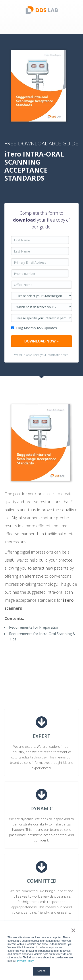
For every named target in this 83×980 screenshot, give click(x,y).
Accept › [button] (41, 971)
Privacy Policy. (26, 961)
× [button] (73, 930)
